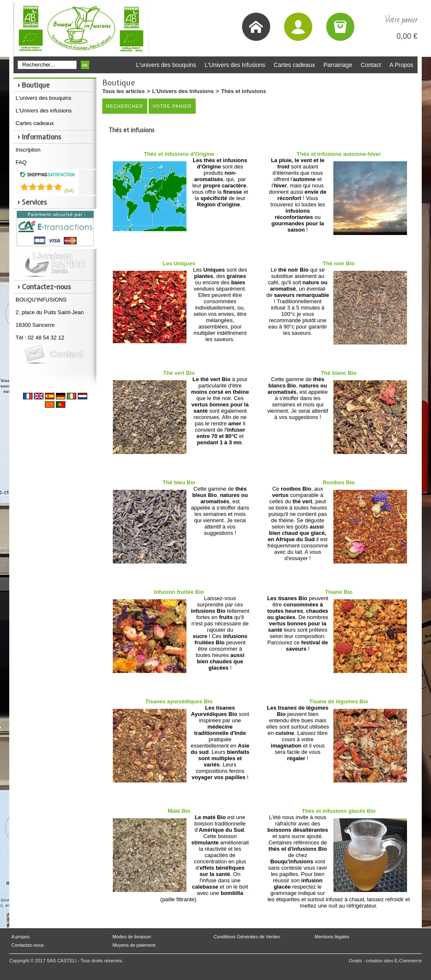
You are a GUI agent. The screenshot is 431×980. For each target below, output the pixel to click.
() (69, 191)
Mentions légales (332, 937)
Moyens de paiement (134, 945)
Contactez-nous (28, 945)
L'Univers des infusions (44, 111)
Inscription (28, 150)
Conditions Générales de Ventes (247, 937)
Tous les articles (124, 91)
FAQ (21, 162)
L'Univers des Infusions (235, 65)
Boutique (36, 85)
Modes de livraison (132, 937)
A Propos (401, 65)
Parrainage (338, 65)
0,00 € (407, 36)
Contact (371, 65)
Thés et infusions (243, 91)
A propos (20, 937)
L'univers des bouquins (166, 65)
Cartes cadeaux (294, 65)
